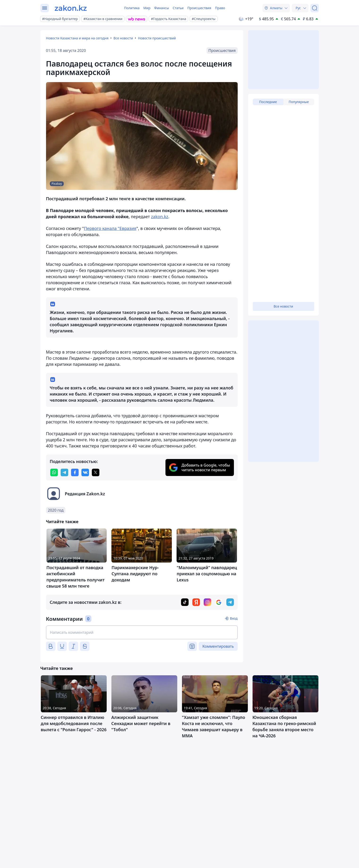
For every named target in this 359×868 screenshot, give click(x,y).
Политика (132, 8)
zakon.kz (160, 217)
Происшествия (199, 8)
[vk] (85, 472)
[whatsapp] (54, 472)
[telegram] (64, 472)
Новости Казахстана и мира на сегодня (77, 38)
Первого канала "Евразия (110, 228)
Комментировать (218, 646)
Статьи (178, 8)
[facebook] (75, 472)
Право (220, 8)
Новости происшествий (157, 38)
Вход (234, 618)
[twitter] (96, 472)
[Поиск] (315, 8)
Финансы (162, 8)
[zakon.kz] (71, 8)
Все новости (123, 38)
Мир (147, 8)
